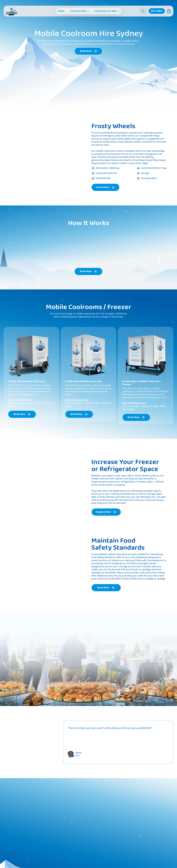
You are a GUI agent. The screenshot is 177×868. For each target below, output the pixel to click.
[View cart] (169, 11)
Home (61, 11)
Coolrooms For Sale (105, 11)
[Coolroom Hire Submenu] (87, 11)
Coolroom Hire (78, 11)
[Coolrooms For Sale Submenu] (118, 11)
